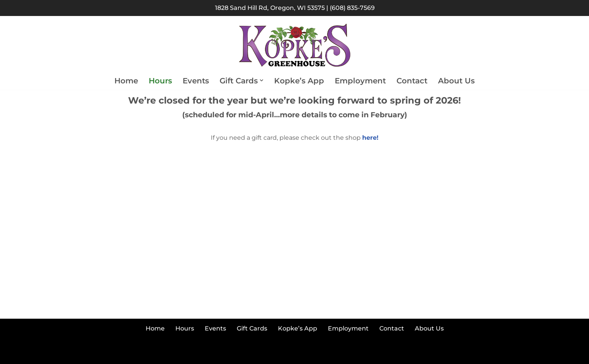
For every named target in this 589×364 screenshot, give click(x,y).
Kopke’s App (299, 81)
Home (126, 81)
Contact (412, 81)
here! (370, 138)
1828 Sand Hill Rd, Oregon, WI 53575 (270, 8)
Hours (160, 81)
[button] (262, 80)
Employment (360, 81)
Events (196, 81)
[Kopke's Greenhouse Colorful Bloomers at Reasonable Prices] (295, 45)
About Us (456, 81)
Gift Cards (252, 328)
